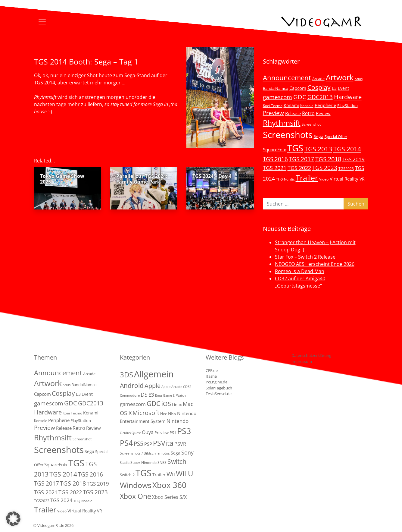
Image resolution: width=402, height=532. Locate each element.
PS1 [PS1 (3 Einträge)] (173, 433)
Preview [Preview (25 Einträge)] (273, 113)
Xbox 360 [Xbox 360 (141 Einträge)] (169, 485)
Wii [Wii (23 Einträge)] (171, 474)
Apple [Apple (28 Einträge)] (153, 386)
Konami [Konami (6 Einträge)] (291, 105)
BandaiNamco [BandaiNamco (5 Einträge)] (276, 88)
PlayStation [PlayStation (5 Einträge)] (347, 105)
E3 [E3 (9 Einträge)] (151, 395)
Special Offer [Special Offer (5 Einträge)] (336, 137)
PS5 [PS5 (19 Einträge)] (139, 444)
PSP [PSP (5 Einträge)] (148, 444)
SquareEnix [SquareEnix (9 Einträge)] (274, 150)
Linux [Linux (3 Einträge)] (177, 405)
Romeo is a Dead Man (300, 271)
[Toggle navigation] (42, 22)
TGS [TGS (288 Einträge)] (143, 473)
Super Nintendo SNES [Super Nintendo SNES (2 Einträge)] (148, 463)
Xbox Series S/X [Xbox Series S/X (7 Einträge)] (169, 497)
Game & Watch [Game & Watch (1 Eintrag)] (174, 395)
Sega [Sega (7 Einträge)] (319, 136)
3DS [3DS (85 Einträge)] (126, 375)
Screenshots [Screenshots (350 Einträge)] (288, 135)
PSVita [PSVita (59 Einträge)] (163, 443)
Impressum (302, 361)
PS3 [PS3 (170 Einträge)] (184, 431)
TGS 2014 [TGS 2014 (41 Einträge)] (347, 149)
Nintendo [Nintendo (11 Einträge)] (178, 421)
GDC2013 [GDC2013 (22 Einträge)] (320, 97)
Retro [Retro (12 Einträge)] (308, 113)
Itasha (211, 376)
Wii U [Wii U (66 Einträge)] (185, 474)
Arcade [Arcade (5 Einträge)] (318, 79)
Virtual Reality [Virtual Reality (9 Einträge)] (344, 179)
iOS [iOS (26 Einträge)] (166, 404)
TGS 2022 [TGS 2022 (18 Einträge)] (299, 168)
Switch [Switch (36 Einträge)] (177, 461)
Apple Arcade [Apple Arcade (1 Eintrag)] (172, 387)
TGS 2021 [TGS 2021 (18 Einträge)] (275, 168)
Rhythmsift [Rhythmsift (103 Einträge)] (282, 123)
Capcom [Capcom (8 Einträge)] (298, 88)
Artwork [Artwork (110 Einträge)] (340, 77)
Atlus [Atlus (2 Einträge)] (359, 79)
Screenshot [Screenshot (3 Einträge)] (311, 124)
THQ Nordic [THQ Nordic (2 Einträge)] (285, 179)
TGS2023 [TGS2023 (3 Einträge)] (346, 168)
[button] (13, 519)
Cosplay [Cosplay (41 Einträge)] (319, 87)
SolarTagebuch (219, 388)
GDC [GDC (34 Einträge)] (300, 97)
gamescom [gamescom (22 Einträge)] (277, 97)
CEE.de (212, 370)
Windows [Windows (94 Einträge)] (136, 485)
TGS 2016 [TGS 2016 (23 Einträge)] (275, 159)
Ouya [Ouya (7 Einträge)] (148, 432)
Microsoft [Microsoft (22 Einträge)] (146, 413)
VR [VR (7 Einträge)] (362, 179)
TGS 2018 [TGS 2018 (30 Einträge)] (328, 159)
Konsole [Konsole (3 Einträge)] (307, 105)
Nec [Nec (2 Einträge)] (164, 414)
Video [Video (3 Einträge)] (324, 179)
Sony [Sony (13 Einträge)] (187, 452)
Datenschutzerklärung (311, 355)
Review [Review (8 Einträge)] (323, 113)
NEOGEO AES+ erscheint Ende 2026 (315, 264)
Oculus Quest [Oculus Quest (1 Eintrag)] (130, 433)
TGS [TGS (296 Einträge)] (295, 148)
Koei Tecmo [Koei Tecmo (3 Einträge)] (273, 105)
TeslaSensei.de (219, 394)
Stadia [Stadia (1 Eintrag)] (125, 463)
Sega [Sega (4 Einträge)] (176, 453)
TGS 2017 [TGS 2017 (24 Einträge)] (302, 159)
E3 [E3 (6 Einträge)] (334, 88)
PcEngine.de (217, 382)
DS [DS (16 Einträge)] (144, 394)
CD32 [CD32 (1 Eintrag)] (187, 387)
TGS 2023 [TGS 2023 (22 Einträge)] (325, 168)
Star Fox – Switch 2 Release (305, 257)
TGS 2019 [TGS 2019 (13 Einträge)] (354, 159)
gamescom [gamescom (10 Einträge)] (133, 404)
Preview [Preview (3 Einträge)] (162, 433)
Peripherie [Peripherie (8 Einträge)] (325, 105)
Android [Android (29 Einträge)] (132, 386)
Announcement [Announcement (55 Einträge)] (287, 77)
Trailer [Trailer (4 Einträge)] (159, 475)
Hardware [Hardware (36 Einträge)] (348, 97)
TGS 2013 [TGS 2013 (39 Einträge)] (318, 149)
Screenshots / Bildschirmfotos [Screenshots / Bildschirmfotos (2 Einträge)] (145, 453)
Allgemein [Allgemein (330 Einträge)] (154, 374)
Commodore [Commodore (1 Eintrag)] (130, 395)
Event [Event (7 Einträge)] (343, 88)
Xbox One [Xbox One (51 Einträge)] (136, 496)
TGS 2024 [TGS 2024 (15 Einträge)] (61, 500)
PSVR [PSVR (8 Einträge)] (180, 444)
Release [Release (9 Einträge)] (293, 113)
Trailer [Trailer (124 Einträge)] (307, 178)
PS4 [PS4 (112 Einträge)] (126, 443)
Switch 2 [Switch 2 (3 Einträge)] (127, 475)
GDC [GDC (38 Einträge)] (154, 403)
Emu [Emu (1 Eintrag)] (159, 395)
